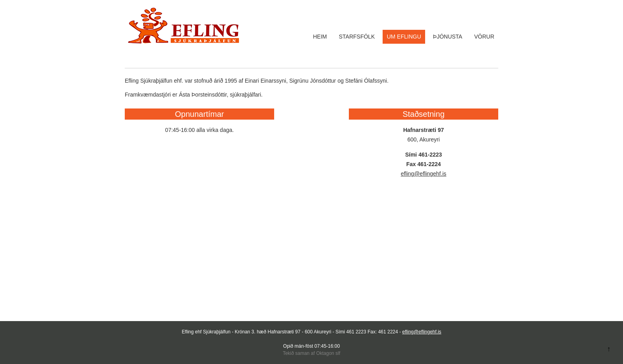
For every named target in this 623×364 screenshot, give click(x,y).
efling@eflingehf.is (424, 174)
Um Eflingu (404, 37)
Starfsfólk (357, 37)
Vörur (484, 37)
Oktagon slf (328, 353)
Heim (320, 37)
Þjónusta (448, 37)
